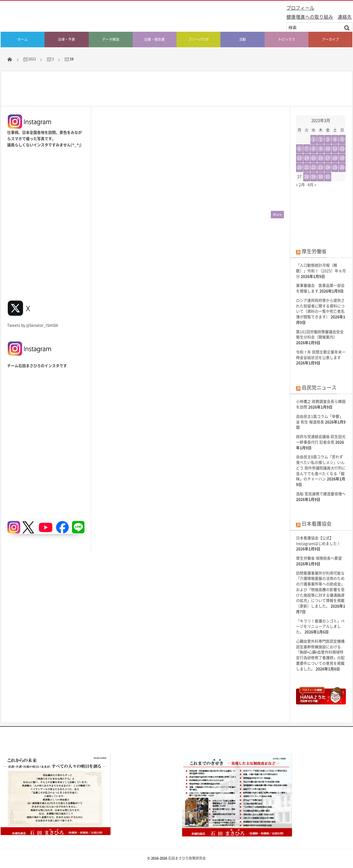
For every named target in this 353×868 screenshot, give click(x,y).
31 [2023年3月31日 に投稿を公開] (328, 177)
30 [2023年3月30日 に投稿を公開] (321, 177)
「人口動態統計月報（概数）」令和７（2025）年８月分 (321, 271)
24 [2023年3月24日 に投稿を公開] (328, 167)
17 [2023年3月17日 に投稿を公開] (328, 158)
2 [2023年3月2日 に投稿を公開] (321, 139)
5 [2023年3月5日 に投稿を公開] (342, 139)
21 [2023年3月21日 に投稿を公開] (307, 167)
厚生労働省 (314, 251)
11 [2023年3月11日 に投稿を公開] (335, 149)
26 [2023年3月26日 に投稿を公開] (342, 167)
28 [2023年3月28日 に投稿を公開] (307, 177)
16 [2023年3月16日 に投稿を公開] (321, 158)
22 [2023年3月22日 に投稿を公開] (313, 167)
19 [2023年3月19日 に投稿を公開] (342, 158)
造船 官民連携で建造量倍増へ (321, 494)
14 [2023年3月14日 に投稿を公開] (307, 158)
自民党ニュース (319, 387)
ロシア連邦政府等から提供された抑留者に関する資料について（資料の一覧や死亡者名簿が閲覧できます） (320, 309)
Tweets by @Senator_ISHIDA (33, 325)
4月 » (312, 185)
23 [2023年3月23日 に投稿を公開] (321, 167)
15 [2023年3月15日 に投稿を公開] (313, 158)
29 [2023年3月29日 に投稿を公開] (313, 177)
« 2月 (300, 185)
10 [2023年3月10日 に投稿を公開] (328, 149)
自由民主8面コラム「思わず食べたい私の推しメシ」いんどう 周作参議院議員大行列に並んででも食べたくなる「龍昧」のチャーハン (321, 468)
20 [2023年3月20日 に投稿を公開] (299, 167)
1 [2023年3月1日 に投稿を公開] (314, 139)
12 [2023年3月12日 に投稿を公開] (342, 149)
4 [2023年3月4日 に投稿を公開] (335, 139)
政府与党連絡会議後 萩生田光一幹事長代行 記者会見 (321, 439)
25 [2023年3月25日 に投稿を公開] (335, 167)
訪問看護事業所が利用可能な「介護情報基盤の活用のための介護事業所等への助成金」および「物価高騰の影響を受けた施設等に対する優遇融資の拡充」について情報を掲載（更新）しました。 (320, 590)
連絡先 (345, 17)
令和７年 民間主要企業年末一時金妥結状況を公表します (321, 355)
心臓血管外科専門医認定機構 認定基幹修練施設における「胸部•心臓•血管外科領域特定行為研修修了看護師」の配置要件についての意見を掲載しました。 (320, 655)
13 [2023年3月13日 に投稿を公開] (299, 158)
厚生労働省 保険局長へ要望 (319, 558)
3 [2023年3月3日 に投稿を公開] (328, 139)
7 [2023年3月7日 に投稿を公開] (306, 149)
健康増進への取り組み (310, 17)
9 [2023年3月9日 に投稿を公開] (321, 149)
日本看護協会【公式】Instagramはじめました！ (318, 541)
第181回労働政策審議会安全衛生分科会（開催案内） (320, 335)
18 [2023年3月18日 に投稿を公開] (335, 158)
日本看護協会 (317, 523)
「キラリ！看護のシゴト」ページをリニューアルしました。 (320, 627)
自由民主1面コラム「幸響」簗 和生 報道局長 (320, 419)
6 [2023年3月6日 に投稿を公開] (299, 149)
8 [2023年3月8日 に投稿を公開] (314, 149)
